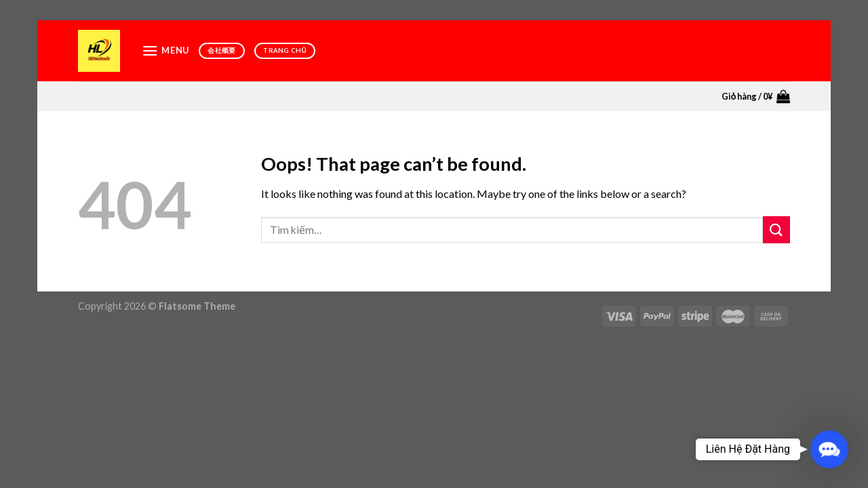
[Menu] (165, 50)
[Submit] (776, 229)
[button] (829, 449)
